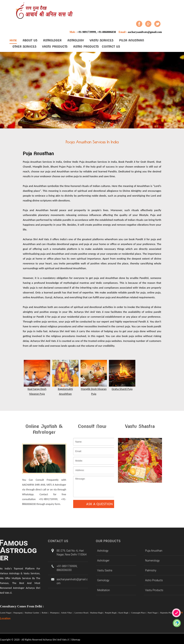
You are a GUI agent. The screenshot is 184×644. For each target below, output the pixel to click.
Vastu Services (101, 40)
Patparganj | (19, 613)
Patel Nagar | (154, 613)
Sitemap (76, 640)
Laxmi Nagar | (6, 613)
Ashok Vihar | (67, 613)
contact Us (111, 47)
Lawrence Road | (82, 613)
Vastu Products (55, 47)
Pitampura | (55, 613)
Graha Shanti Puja (122, 389)
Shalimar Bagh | (97, 613)
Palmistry (151, 570)
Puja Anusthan (132, 40)
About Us (30, 40)
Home (13, 40)
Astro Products (86, 47)
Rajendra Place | (167, 613)
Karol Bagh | (124, 613)
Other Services (24, 47)
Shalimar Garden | (33, 613)
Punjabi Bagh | (111, 613)
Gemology (103, 580)
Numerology (152, 561)
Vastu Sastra (105, 570)
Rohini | (46, 613)
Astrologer (52, 40)
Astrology (76, 40)
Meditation (103, 590)
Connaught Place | (139, 613)
